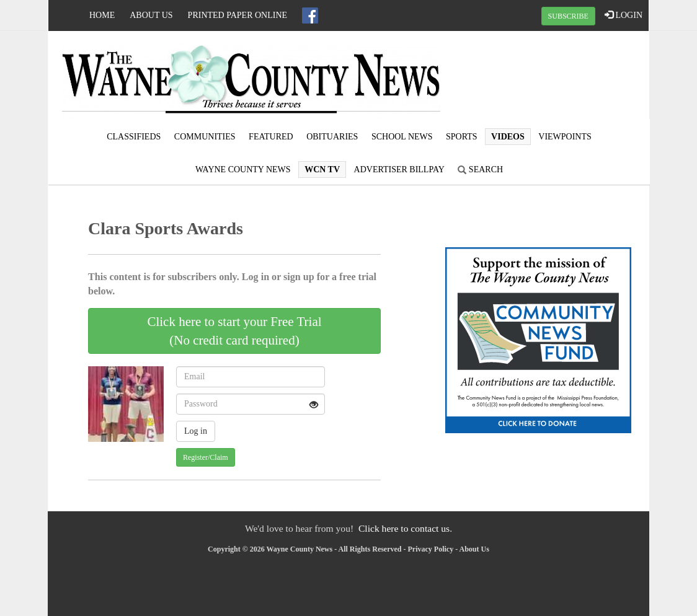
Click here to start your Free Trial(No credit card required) (234, 331)
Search (480, 169)
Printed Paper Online (238, 15)
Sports (462, 137)
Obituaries (332, 137)
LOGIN (624, 15)
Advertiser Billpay (399, 169)
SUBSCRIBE (568, 16)
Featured (271, 137)
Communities (205, 137)
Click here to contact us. (405, 528)
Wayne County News (243, 169)
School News (402, 137)
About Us (151, 15)
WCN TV (322, 169)
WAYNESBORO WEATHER (548, 77)
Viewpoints (565, 137)
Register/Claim (206, 457)
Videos (508, 137)
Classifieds (134, 137)
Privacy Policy (431, 549)
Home (102, 15)
